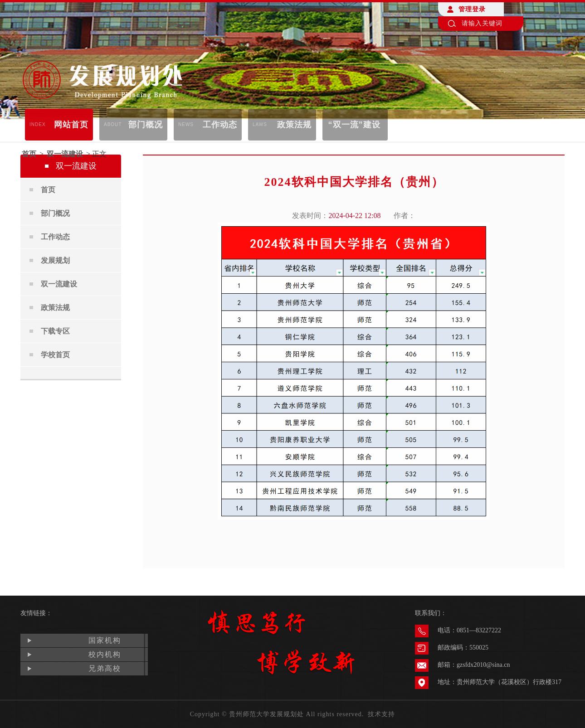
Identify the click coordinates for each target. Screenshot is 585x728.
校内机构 (105, 654)
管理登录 (472, 9)
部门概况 (133, 125)
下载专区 (55, 331)
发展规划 (55, 260)
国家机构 (105, 640)
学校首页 (55, 355)
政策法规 (282, 125)
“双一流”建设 (354, 125)
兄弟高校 (105, 668)
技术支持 (381, 714)
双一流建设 (65, 154)
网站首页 (59, 125)
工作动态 (208, 125)
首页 (29, 154)
